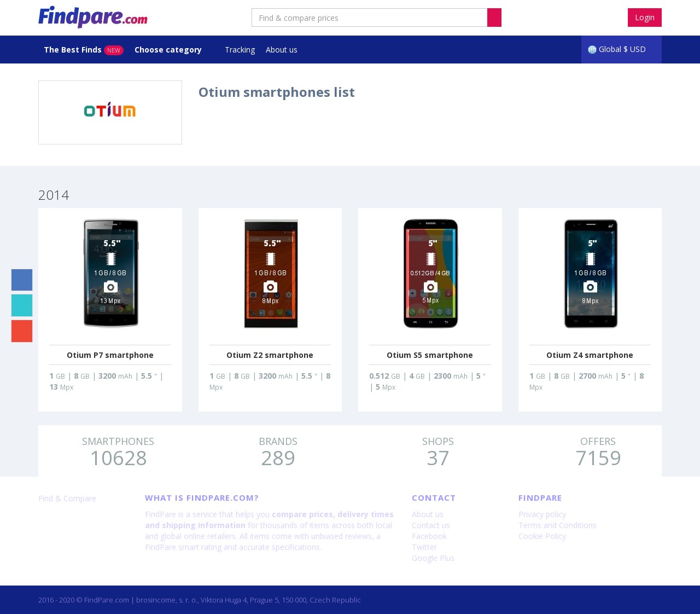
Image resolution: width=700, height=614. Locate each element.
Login (645, 17)
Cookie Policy (542, 536)
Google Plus (433, 558)
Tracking (240, 50)
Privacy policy (542, 514)
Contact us (431, 525)
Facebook (429, 536)
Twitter (424, 547)
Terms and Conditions (558, 525)
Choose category (169, 50)
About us (282, 50)
